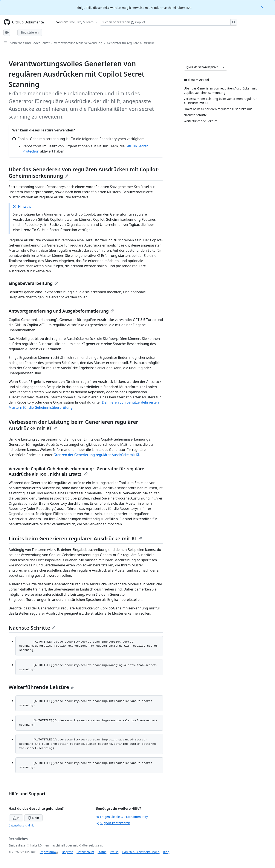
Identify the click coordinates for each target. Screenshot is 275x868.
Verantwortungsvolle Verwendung (78, 43)
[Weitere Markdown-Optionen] (224, 67)
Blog (166, 852)
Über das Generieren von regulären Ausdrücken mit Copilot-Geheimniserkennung (84, 172)
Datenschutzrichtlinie (21, 826)
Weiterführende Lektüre (41, 687)
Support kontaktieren (113, 823)
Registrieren (30, 32)
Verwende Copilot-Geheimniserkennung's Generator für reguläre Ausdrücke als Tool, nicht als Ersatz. (76, 471)
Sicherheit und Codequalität (30, 43)
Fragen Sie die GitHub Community (122, 817)
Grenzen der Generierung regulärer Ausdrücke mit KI (96, 455)
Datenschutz (85, 852)
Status (102, 852)
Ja (16, 818)
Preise (114, 852)
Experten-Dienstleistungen (141, 852)
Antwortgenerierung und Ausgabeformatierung (61, 311)
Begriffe (68, 852)
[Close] (263, 7)
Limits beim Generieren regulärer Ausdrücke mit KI (75, 538)
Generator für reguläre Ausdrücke (131, 43)
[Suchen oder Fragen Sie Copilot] (168, 22)
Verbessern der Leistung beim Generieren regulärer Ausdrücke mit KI (73, 425)
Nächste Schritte (32, 628)
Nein (33, 818)
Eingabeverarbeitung (33, 283)
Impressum (48, 852)
